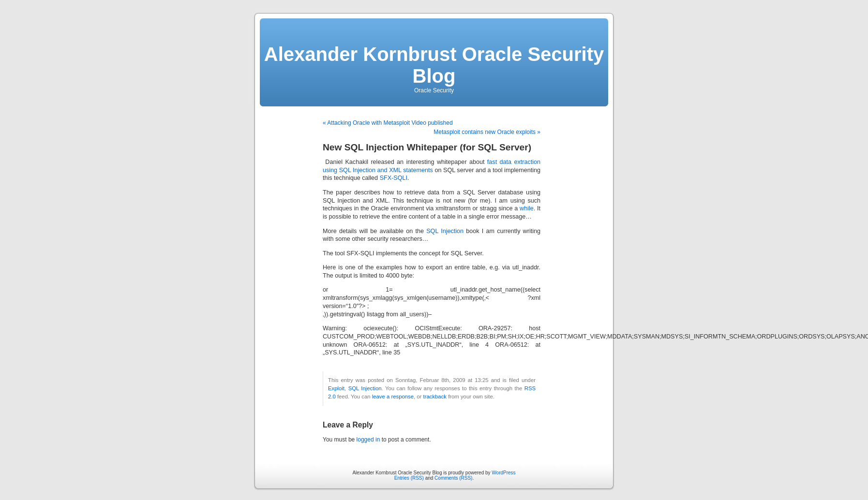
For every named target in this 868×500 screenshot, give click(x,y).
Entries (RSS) (409, 478)
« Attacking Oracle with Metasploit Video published (388, 123)
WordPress (503, 473)
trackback (435, 397)
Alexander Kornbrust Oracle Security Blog (434, 65)
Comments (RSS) (453, 478)
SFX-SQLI (394, 178)
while (527, 208)
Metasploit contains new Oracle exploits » (487, 132)
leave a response (393, 397)
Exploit (336, 388)
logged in (368, 440)
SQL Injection (445, 231)
